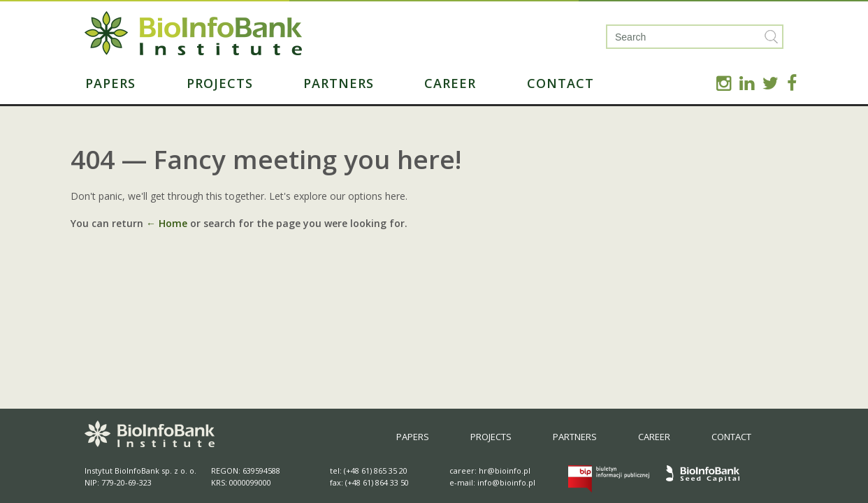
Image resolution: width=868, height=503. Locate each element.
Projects (220, 83)
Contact (560, 83)
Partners (339, 83)
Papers (110, 83)
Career (450, 83)
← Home (167, 223)
